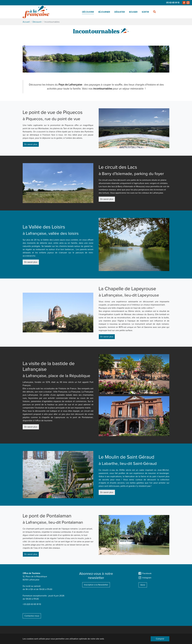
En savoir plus (31, 144)
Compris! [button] (160, 639)
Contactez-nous (32, 616)
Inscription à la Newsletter (96, 585)
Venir (143, 585)
